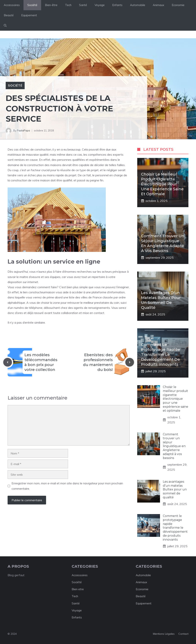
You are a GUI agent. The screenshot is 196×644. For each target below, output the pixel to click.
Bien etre (78, 589)
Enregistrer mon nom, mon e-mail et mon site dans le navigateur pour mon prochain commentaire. (67, 486)
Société (32, 5)
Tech (68, 5)
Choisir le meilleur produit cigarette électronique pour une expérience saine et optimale (162, 184)
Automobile (138, 5)
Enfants (117, 5)
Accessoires (12, 5)
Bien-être (51, 5)
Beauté (9, 15)
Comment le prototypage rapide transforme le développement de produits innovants (161, 354)
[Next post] (130, 362)
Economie (178, 5)
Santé (83, 5)
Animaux (158, 5)
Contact (183, 634)
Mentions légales (164, 634)
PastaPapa (23, 130)
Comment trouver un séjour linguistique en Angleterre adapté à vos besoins (174, 446)
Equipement (29, 15)
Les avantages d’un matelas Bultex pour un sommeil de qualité (175, 489)
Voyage (100, 5)
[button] (5, 26)
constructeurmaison (42, 292)
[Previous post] (8, 362)
